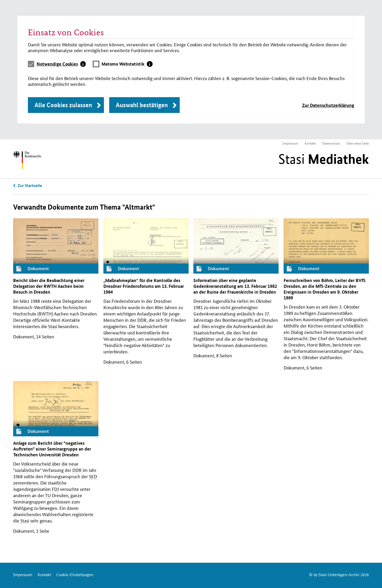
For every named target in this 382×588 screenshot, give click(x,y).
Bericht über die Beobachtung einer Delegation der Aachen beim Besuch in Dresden (49, 286)
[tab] (61, 64)
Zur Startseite (30, 185)
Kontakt (310, 143)
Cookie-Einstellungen (75, 574)
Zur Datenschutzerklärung (328, 105)
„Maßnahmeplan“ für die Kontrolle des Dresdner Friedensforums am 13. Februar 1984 (144, 286)
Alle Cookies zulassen (63, 105)
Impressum (290, 143)
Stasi (324, 159)
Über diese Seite (358, 143)
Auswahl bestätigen (142, 105)
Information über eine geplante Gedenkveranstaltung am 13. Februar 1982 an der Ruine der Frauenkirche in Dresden (235, 286)
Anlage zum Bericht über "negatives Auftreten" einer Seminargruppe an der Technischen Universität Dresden (52, 449)
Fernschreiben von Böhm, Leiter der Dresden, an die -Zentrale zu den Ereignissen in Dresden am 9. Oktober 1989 (325, 289)
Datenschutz (331, 143)
